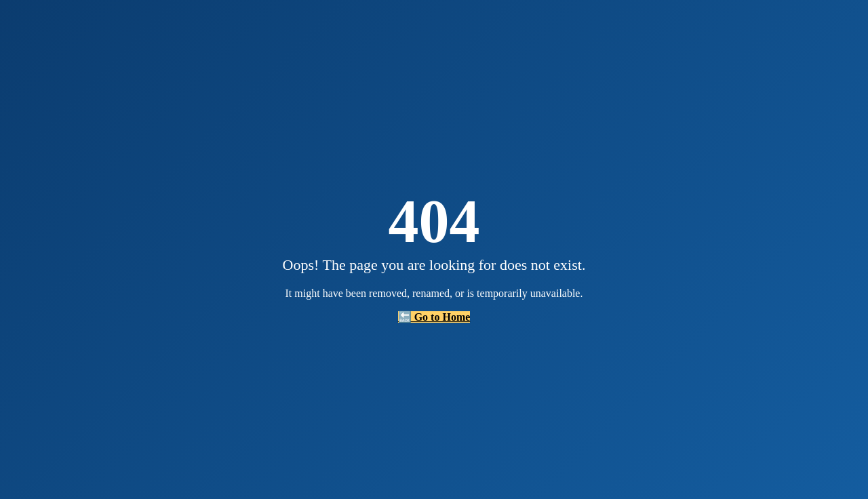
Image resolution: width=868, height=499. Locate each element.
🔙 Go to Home (434, 317)
